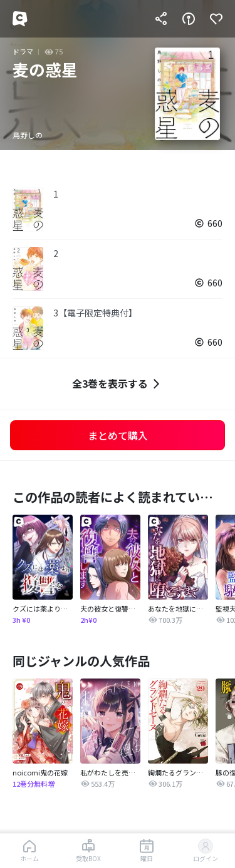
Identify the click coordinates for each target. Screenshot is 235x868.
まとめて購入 (118, 435)
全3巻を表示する (118, 384)
